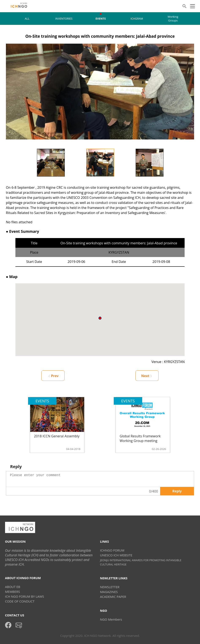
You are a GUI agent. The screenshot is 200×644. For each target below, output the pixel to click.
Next (177, 163)
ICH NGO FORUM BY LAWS (25, 596)
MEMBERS (13, 592)
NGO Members (111, 619)
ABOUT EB (13, 587)
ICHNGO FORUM (112, 550)
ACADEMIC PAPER (113, 597)
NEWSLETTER (110, 587)
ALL (27, 19)
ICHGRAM (137, 19)
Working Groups (173, 19)
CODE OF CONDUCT (20, 601)
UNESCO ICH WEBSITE (116, 555)
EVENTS (101, 19)
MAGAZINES (109, 592)
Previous (23, 163)
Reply (177, 491)
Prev (54, 376)
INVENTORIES (64, 19)
